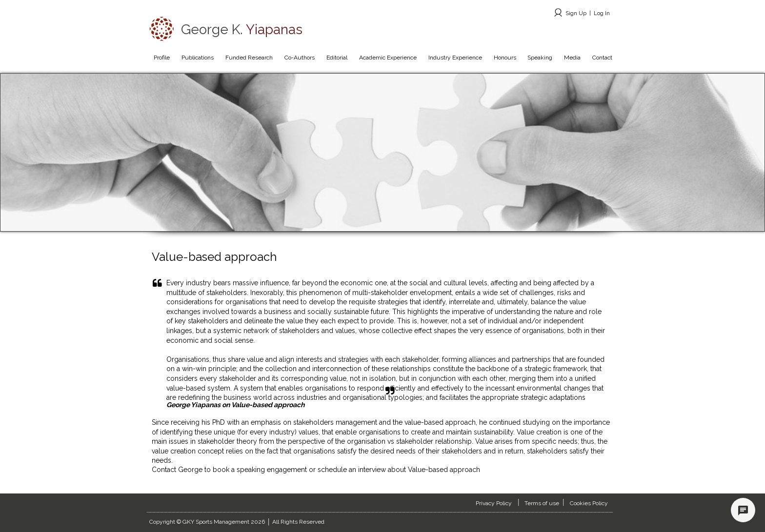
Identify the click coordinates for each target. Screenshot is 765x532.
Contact (165, 470)
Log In (602, 13)
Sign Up (576, 13)
